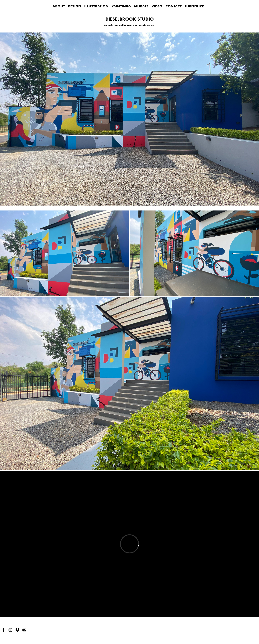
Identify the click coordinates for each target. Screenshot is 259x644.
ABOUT (59, 6)
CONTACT (174, 6)
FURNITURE (194, 6)
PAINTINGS (121, 6)
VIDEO (157, 6)
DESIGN (75, 6)
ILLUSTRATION (96, 6)
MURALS (141, 6)
